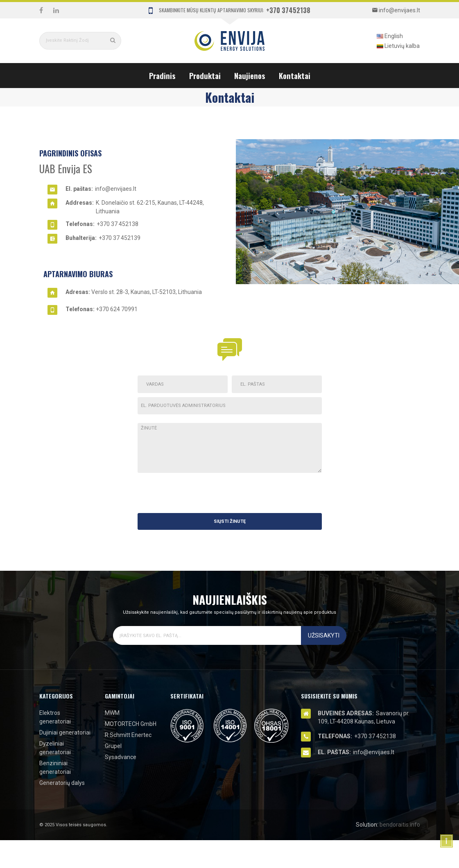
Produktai (205, 75)
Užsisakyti (324, 635)
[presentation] (260, 493)
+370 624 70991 (117, 309)
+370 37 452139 (120, 238)
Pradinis (162, 75)
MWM (112, 713)
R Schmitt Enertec (128, 735)
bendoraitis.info (400, 825)
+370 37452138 (288, 10)
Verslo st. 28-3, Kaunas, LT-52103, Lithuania (147, 292)
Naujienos (250, 75)
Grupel (113, 746)
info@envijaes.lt (116, 189)
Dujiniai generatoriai (65, 732)
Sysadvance (121, 757)
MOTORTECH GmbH (131, 724)
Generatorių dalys (62, 783)
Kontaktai (295, 75)
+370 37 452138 (118, 224)
